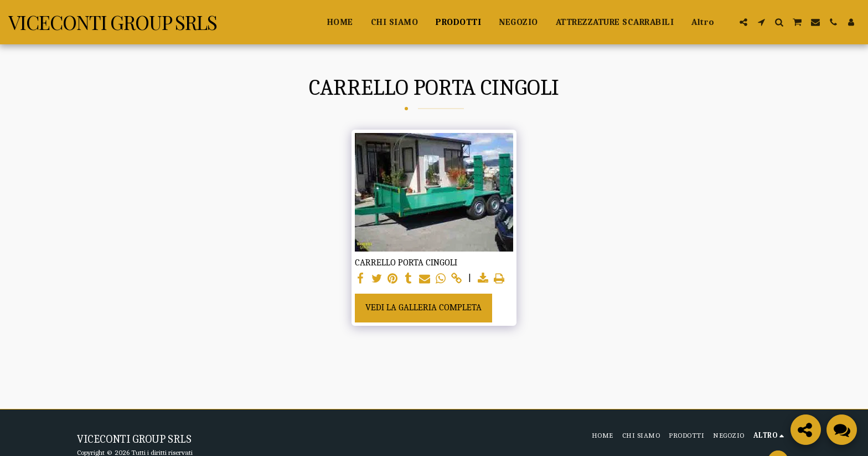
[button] (743, 22)
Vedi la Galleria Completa (423, 307)
